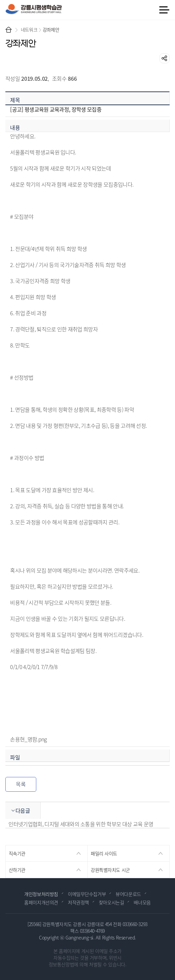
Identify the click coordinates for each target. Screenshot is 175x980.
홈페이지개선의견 (41, 902)
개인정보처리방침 (41, 894)
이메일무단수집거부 (87, 894)
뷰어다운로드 (128, 894)
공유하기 (165, 58)
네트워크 (29, 29)
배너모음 (142, 902)
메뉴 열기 (164, 10)
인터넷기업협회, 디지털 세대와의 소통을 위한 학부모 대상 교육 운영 (81, 824)
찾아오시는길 (111, 902)
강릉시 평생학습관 (34, 9)
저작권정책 (78, 902)
